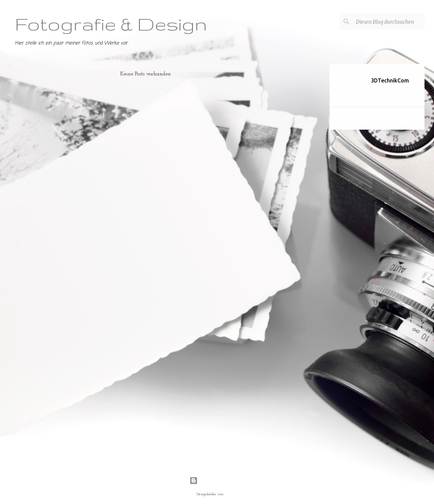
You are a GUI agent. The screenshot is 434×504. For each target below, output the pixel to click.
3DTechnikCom (390, 80)
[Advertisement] (303, 166)
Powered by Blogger (217, 481)
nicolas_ (231, 494)
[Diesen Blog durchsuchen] (389, 22)
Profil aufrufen (384, 90)
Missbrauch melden (361, 118)
